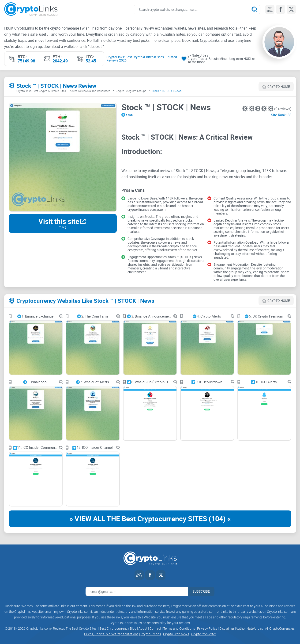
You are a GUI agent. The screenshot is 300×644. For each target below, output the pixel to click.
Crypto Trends (151, 634)
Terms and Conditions (179, 628)
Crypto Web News (176, 634)
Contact (155, 628)
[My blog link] (270, 9)
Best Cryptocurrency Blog (118, 628)
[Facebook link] (281, 9)
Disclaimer (227, 628)
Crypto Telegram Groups (131, 91)
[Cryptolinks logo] (31, 10)
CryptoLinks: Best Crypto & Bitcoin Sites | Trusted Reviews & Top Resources (63, 91)
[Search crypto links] (197, 9)
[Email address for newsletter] (137, 591)
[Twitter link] (291, 9)
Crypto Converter (204, 634)
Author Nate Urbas (249, 628)
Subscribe (201, 591)
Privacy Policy (207, 628)
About (143, 628)
